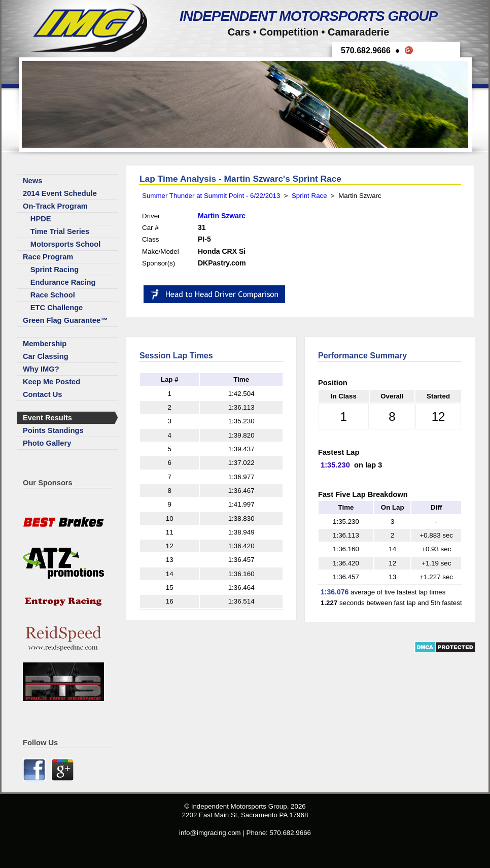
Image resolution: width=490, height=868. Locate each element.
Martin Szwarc (222, 216)
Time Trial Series (60, 231)
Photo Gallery (47, 443)
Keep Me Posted (51, 382)
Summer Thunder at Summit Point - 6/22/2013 (211, 196)
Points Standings (53, 430)
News (32, 181)
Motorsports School (65, 244)
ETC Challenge (57, 308)
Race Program (48, 257)
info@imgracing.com (210, 833)
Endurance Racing (63, 282)
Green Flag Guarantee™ (65, 320)
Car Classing (46, 356)
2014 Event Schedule (60, 193)
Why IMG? (41, 369)
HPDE (41, 219)
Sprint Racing (55, 270)
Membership (45, 344)
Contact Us (42, 394)
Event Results (47, 418)
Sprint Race (309, 196)
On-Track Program (55, 206)
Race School (53, 295)
